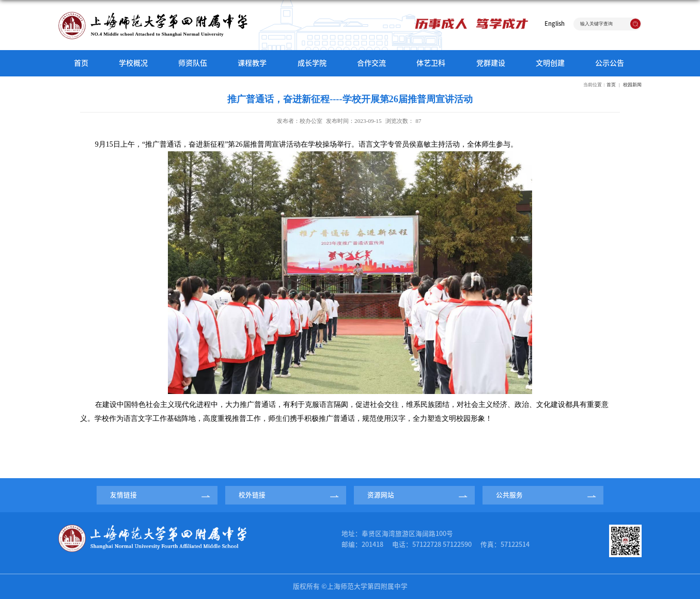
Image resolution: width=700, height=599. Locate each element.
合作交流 (371, 63)
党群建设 (491, 63)
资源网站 (381, 495)
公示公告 (610, 63)
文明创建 (550, 63)
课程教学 (252, 63)
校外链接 (252, 495)
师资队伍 (193, 63)
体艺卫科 (431, 63)
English (555, 23)
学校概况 (133, 63)
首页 (81, 63)
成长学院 (312, 63)
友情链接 (123, 495)
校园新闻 (632, 85)
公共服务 (509, 495)
